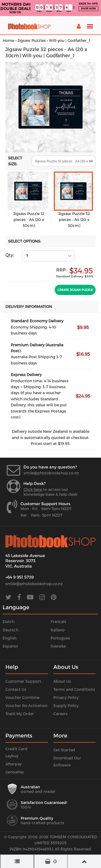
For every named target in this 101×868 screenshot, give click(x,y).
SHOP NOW (88, 9)
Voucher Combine (22, 697)
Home (8, 40)
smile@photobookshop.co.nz (51, 473)
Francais (58, 621)
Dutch (8, 621)
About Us (62, 681)
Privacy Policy (66, 697)
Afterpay (13, 764)
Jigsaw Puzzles (32, 40)
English (10, 638)
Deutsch (11, 630)
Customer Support (23, 681)
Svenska (58, 646)
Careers (60, 714)
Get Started (64, 750)
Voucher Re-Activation (26, 706)
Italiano (58, 630)
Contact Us (16, 689)
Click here (33, 489)
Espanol (10, 646)
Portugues (60, 638)
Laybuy (12, 756)
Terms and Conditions (74, 689)
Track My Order (20, 714)
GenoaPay (15, 772)
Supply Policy (66, 706)
